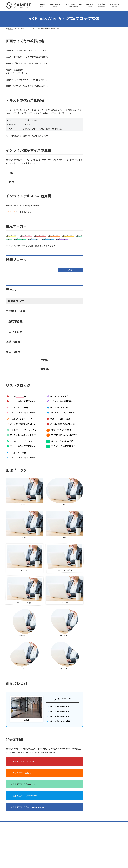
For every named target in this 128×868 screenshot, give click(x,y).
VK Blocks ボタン (100, 89)
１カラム (97, 61)
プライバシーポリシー (16, 824)
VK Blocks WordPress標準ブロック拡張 (106, 45)
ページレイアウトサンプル (102, 51)
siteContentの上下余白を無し (105, 71)
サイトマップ (33, 824)
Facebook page (104, 841)
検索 (70, 270)
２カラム (97, 56)
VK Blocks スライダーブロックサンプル (107, 83)
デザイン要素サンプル (101, 38)
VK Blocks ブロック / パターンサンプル (107, 77)
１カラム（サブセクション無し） (106, 66)
